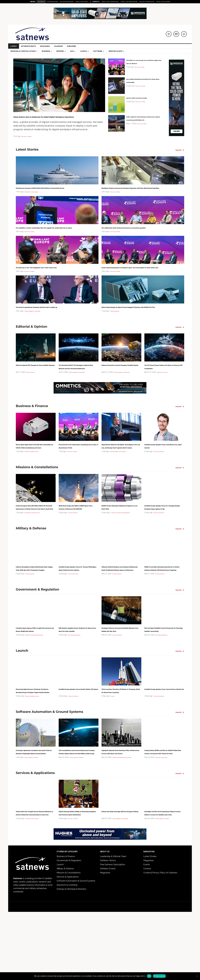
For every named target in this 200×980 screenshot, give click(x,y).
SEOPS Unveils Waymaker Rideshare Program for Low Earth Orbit (118, 539)
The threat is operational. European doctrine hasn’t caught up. (53, 321)
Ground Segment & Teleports (36, 816)
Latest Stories (150, 922)
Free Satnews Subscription (112, 930)
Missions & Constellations (69, 938)
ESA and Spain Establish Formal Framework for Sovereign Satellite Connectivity (163, 674)
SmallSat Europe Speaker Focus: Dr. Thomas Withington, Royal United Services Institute (78, 607)
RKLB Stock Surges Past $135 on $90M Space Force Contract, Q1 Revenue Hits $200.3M (78, 539)
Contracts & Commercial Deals (36, 482)
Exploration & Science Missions (36, 549)
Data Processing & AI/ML (164, 816)
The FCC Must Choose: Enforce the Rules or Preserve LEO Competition (163, 386)
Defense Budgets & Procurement (37, 328)
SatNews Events (29, 46)
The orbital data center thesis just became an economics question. (142, 235)
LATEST (14, 46)
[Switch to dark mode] (169, 34)
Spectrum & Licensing (165, 396)
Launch (114, 749)
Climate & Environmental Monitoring (39, 681)
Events (147, 930)
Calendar (59, 46)
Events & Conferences (162, 482)
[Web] (100, 18)
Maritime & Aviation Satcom (35, 199)
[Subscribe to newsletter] (176, 34)
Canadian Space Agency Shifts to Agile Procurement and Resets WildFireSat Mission (36, 674)
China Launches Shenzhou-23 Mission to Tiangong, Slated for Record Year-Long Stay (120, 739)
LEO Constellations (117, 328)
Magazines (46, 46)
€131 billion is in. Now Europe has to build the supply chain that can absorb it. (144, 63)
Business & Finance (29, 141)
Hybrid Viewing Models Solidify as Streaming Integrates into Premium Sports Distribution (77, 874)
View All (180, 155)
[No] (197, 976)
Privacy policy (159, 976)
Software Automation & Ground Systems (76, 946)
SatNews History (108, 926)
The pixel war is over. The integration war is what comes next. (53, 278)
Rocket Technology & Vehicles (37, 749)
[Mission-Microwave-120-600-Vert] (177, 137)
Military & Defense (75, 549)
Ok (149, 976)
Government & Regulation (78, 681)
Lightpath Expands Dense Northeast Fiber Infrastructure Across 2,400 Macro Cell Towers (120, 806)
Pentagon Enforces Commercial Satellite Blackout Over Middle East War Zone (121, 674)
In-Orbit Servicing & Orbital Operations (126, 549)
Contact (147, 934)
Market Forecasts (33, 396)
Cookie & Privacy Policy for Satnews (160, 938)
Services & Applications (68, 942)
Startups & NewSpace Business (71, 955)
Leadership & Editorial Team (113, 922)
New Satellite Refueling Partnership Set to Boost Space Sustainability (141, 82)
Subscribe (73, 46)
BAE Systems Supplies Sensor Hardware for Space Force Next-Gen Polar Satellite (78, 674)
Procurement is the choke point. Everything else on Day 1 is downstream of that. (78, 471)
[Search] (184, 34)
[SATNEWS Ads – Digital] (100, 904)
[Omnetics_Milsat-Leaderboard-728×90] (100, 416)
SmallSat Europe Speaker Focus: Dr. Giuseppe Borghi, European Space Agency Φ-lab (164, 539)
